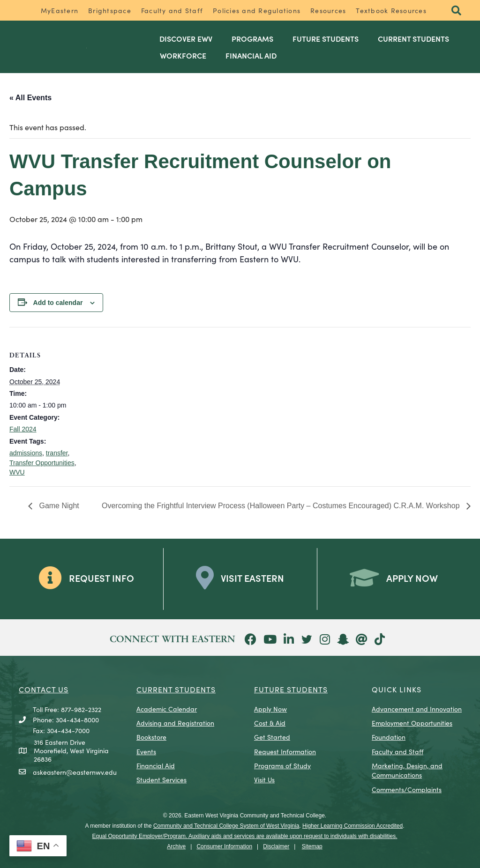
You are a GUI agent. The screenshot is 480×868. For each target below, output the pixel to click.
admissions (26, 453)
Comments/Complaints (407, 789)
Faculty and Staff (172, 10)
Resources (328, 10)
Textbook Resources (391, 10)
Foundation (389, 737)
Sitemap (312, 846)
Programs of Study (282, 765)
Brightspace (110, 10)
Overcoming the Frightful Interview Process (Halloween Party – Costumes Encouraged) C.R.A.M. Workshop (282, 506)
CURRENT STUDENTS (176, 689)
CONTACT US (44, 689)
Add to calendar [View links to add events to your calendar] (58, 303)
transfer (57, 453)
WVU (17, 472)
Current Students (413, 38)
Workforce (183, 55)
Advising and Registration (175, 723)
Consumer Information (224, 846)
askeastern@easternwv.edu (75, 772)
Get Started (272, 737)
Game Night (58, 506)
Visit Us (264, 779)
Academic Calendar (167, 709)
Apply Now (270, 709)
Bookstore (151, 737)
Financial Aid (251, 55)
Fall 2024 (23, 429)
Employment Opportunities (412, 723)
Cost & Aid (270, 723)
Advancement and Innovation (417, 709)
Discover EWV (186, 38)
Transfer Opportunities (42, 463)
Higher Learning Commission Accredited (352, 826)
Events (146, 751)
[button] (456, 11)
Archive (176, 846)
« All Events (30, 98)
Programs (252, 38)
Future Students (326, 38)
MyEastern (60, 10)
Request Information (285, 751)
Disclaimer (276, 846)
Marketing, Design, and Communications (407, 770)
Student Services (161, 779)
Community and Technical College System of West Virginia (226, 826)
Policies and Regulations (257, 10)
